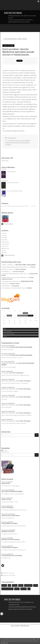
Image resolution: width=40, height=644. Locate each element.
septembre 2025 (5, 248)
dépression (24, 589)
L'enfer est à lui (6, 500)
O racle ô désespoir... (18, 373)
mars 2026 (4, 236)
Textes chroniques (21, 269)
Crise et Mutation (8, 331)
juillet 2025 (4, 253)
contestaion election (14, 141)
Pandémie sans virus (8, 532)
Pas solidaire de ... (6, 272)
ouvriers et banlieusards (12, 143)
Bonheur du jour (15, 284)
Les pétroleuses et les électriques (12, 556)
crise (29, 589)
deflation (21, 585)
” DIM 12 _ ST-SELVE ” (7, 265)
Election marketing (25, 141)
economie (4, 585)
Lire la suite (33, 206)
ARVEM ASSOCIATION (27, 281)
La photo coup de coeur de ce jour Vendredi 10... (14, 278)
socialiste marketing (24, 143)
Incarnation (16, 286)
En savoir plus (4, 643)
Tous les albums (9, 224)
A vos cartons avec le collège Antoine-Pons (13, 288)
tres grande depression (7, 589)
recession (17, 589)
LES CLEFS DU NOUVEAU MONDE (22, 347)
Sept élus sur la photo (7, 269)
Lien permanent (10, 138)
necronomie (5, 347)
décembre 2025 (5, 242)
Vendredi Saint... (6, 286)
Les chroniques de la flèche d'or (10, 281)
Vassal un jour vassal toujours (11, 516)
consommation (28, 585)
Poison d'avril (6, 483)
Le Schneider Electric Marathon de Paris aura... (14, 274)
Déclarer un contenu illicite (15, 626)
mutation (15, 585)
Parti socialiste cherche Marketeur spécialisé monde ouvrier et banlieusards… (18, 52)
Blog (5, 329)
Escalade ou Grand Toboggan (10, 540)
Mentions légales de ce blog (25, 626)
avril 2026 (4, 233)
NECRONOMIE (13, 13)
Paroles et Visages (19, 272)
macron (36, 585)
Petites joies (5, 284)
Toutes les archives (9, 255)
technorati (8, 145)
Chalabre (29, 288)
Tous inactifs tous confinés (9, 523)
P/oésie (33, 267)
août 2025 (4, 250)
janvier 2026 (4, 240)
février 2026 (4, 238)
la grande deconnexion (9, 334)
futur (9, 585)
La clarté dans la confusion (10, 548)
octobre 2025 (4, 246)
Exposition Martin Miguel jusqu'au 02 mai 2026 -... (15, 267)
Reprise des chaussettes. (9, 363)
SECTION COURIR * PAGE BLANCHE (26, 265)
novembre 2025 (5, 244)
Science (5, 336)
